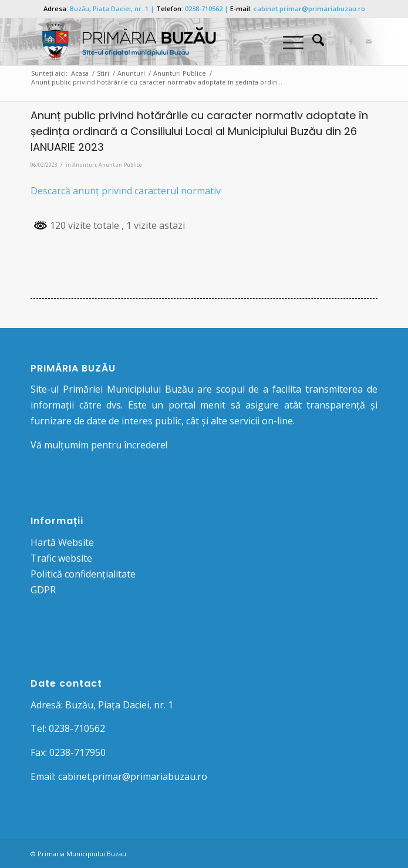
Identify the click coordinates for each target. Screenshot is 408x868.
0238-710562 (204, 9)
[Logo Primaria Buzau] (169, 42)
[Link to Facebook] (351, 42)
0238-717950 (77, 752)
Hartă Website (62, 542)
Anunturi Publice (120, 165)
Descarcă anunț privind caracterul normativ (126, 191)
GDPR (43, 590)
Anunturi (84, 165)
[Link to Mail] (369, 42)
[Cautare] (312, 42)
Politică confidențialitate (83, 574)
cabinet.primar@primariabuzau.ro (309, 9)
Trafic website (61, 558)
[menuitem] (312, 42)
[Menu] (287, 42)
